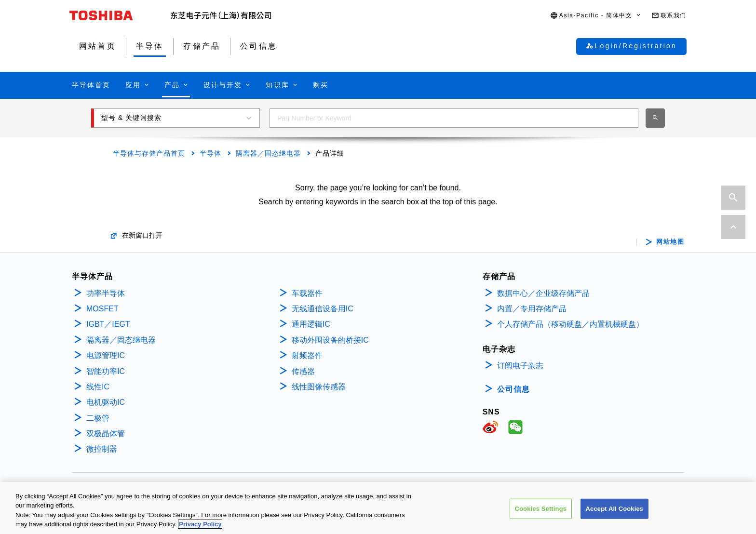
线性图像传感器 (319, 387)
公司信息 (513, 389)
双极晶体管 (106, 434)
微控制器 (102, 449)
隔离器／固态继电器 (268, 153)
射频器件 (307, 355)
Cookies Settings (541, 510)
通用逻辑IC (311, 324)
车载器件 (307, 293)
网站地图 (670, 242)
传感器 (303, 371)
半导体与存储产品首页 (149, 153)
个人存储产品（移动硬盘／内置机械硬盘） (570, 324)
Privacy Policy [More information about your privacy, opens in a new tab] (200, 526)
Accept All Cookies (615, 510)
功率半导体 (106, 293)
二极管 (98, 418)
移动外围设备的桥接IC (330, 340)
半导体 (210, 153)
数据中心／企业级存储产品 (543, 293)
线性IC (98, 387)
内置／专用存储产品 (532, 309)
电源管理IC (106, 355)
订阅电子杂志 (520, 366)
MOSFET (102, 309)
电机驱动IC (106, 402)
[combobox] (454, 118)
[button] (596, 16)
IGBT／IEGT (108, 324)
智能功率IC (106, 371)
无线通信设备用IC (323, 309)
